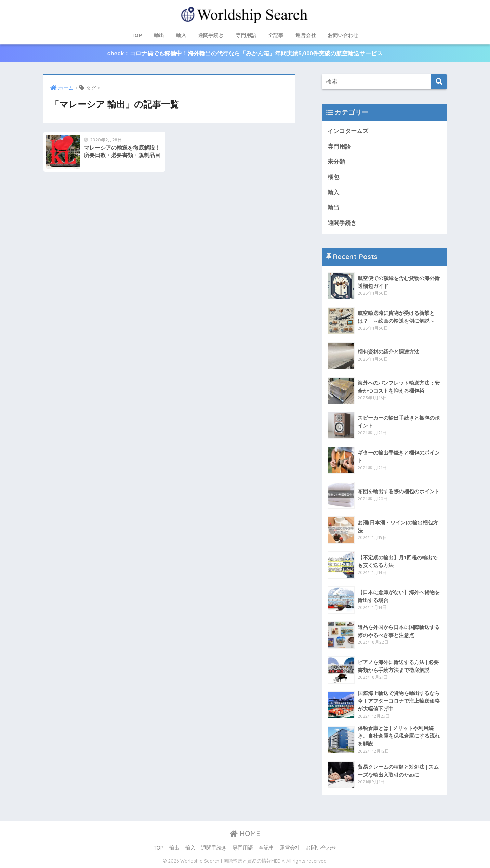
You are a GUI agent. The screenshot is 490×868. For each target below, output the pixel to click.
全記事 (276, 35)
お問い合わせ (343, 35)
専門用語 (246, 35)
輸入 (181, 35)
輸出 (159, 35)
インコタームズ (348, 131)
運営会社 (306, 35)
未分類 (336, 162)
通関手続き (211, 35)
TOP (137, 35)
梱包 (333, 177)
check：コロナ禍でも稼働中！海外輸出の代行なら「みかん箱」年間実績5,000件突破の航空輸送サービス (245, 54)
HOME (245, 834)
